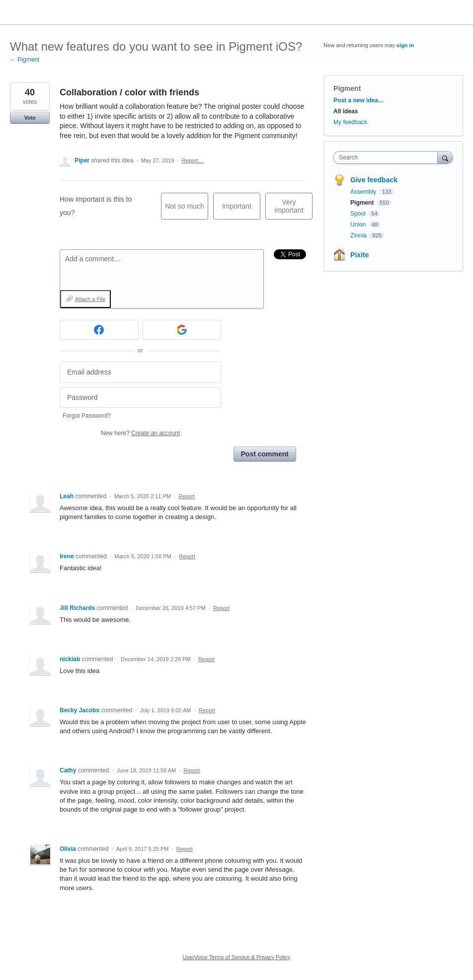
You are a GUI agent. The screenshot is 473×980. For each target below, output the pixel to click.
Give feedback (374, 180)
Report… (193, 160)
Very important (293, 209)
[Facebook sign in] (99, 330)
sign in (405, 45)
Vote (30, 118)
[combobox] (388, 157)
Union (359, 225)
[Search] (445, 157)
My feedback (350, 122)
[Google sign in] (182, 330)
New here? (140, 433)
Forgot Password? (87, 416)
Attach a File (90, 299)
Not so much (187, 211)
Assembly (364, 192)
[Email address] (140, 372)
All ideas (346, 111)
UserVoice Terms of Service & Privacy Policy (237, 957)
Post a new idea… (359, 100)
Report (187, 496)
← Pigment (25, 60)
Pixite (359, 255)
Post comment (265, 454)
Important (241, 211)
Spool (359, 214)
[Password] (140, 398)
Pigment (347, 88)
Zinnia (359, 235)
